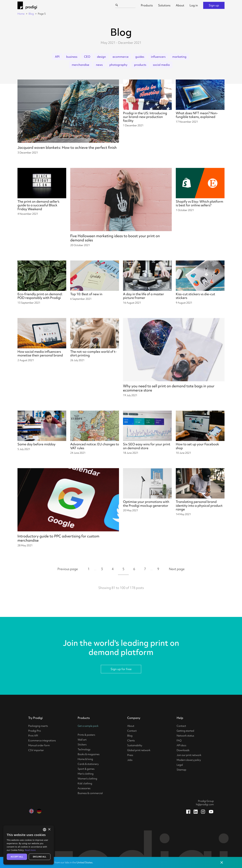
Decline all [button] (40, 857)
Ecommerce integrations (42, 741)
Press (130, 755)
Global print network (139, 750)
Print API (33, 736)
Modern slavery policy (189, 760)
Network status (185, 736)
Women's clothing (87, 779)
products (140, 65)
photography (118, 65)
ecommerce (121, 57)
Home (21, 14)
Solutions (164, 5)
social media (161, 65)
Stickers (82, 745)
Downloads (183, 750)
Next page (177, 569)
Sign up (214, 5)
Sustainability (135, 745)
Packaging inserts (38, 726)
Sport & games (86, 769)
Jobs (130, 760)
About (180, 5)
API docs (181, 745)
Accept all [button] (17, 857)
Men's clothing (86, 774)
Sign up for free (121, 669)
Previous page (68, 569)
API (57, 57)
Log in (194, 5)
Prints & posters (86, 735)
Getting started (185, 731)
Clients (131, 741)
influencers (158, 57)
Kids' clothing (85, 783)
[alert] (29, 845)
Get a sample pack (88, 726)
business (72, 57)
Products (147, 5)
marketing (179, 57)
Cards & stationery (88, 764)
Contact (132, 731)
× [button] (49, 830)
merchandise (80, 65)
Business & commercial (90, 793)
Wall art (82, 740)
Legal (180, 765)
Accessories (84, 788)
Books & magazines (89, 754)
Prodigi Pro (35, 731)
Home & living (85, 759)
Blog (31, 14)
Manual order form (39, 745)
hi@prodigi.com (205, 804)
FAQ (179, 741)
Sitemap (181, 770)
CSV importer (36, 750)
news (99, 65)
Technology (84, 749)
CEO (87, 57)
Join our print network (189, 755)
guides (140, 57)
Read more (30, 850)
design (101, 57)
